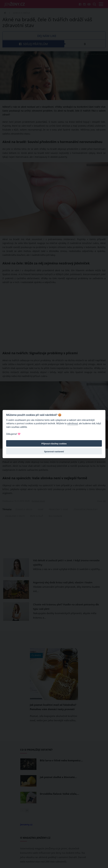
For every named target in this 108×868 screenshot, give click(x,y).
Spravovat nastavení (54, 452)
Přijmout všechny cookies (54, 444)
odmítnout (73, 424)
